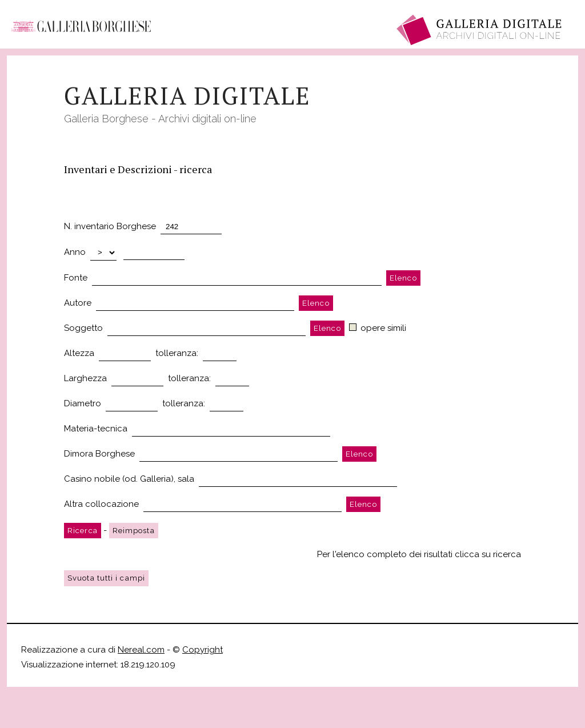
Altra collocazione (101, 504)
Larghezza (85, 378)
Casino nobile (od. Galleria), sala (129, 479)
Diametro (83, 403)
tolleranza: (177, 353)
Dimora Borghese (99, 454)
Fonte (76, 278)
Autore (78, 303)
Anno (75, 252)
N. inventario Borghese (110, 226)
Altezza (79, 353)
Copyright (203, 650)
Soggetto (83, 328)
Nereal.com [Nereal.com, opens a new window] (141, 650)
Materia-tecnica (96, 429)
